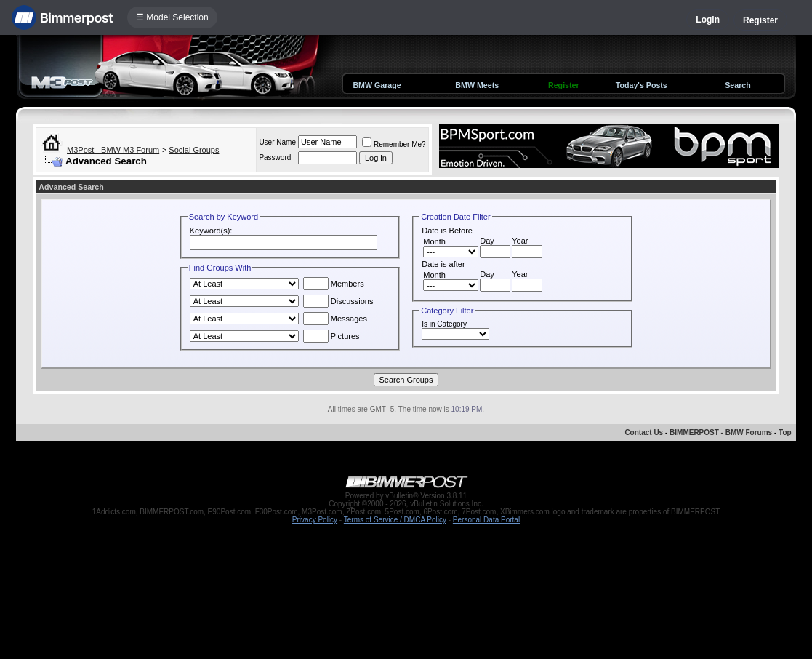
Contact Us (644, 432)
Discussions (338, 301)
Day (487, 241)
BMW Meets (477, 85)
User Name (277, 142)
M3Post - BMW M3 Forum (113, 150)
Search (738, 85)
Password (275, 157)
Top (785, 432)
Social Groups (194, 150)
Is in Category (444, 324)
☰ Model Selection (172, 17)
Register (760, 20)
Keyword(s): (211, 231)
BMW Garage (377, 85)
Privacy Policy (315, 520)
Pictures (331, 336)
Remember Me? (394, 144)
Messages (335, 319)
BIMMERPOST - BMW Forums (721, 432)
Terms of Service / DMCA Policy (395, 520)
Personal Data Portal (486, 520)
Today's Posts (642, 85)
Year (520, 241)
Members (334, 284)
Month (434, 241)
